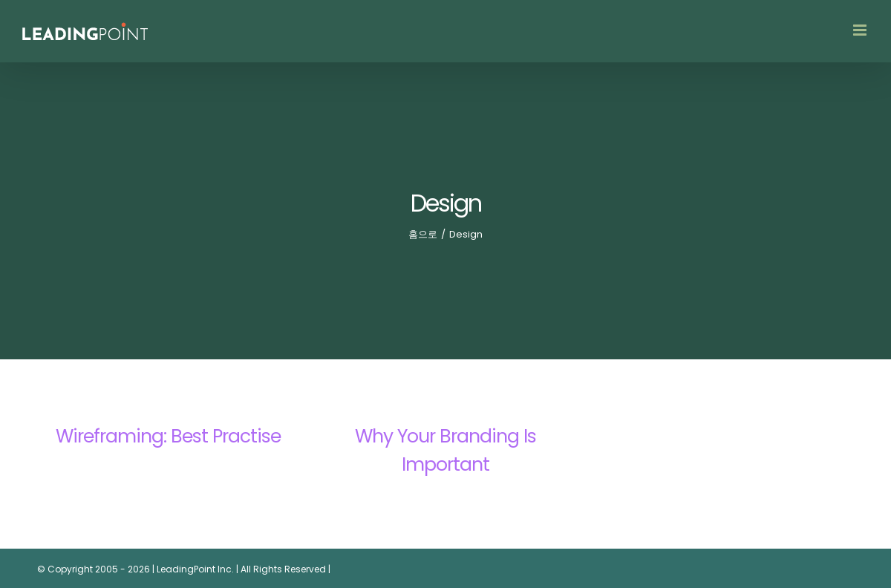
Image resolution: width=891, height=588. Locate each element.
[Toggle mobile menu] (861, 30)
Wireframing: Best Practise (168, 436)
